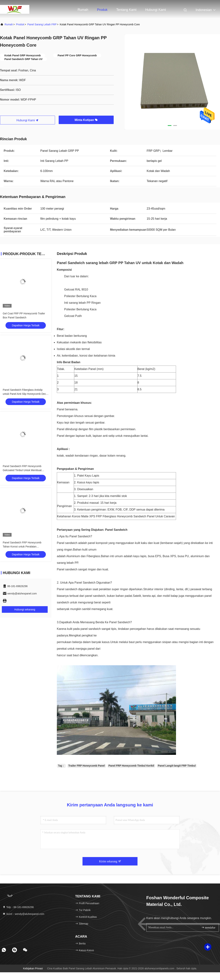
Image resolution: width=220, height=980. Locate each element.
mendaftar (208, 927)
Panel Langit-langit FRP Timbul (177, 766)
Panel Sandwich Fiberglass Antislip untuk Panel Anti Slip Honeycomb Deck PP (25, 394)
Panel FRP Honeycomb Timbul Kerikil (131, 766)
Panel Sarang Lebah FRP (42, 24)
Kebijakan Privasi (33, 968)
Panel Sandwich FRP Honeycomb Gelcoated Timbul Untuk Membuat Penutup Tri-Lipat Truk (22, 470)
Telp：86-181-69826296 (18, 907)
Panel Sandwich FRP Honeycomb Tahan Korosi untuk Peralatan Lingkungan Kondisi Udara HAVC (22, 547)
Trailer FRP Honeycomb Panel (87, 766)
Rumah (83, 10)
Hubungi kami (156, 10)
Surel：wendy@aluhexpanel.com (23, 914)
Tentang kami (126, 10)
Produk (102, 10)
